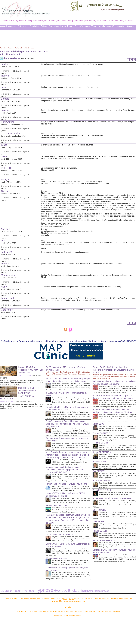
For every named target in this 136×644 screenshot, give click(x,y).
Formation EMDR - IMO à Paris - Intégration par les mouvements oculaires (67, 414)
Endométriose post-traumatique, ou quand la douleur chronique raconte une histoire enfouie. (114, 403)
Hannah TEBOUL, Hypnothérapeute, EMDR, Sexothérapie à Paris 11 (64, 514)
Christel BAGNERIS (103, 450)
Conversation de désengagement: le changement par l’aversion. (64, 596)
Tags (82, 626)
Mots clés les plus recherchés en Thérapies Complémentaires (71, 636)
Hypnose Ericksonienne (47, 617)
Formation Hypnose (14, 617)
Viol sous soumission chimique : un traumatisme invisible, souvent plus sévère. (110, 385)
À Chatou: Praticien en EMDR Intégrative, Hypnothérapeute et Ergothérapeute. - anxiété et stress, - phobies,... (118, 497)
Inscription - (122, 26)
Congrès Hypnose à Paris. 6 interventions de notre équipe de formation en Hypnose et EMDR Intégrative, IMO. (67, 431)
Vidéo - (95, 26)
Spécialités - (35, 26)
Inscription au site (75, 626)
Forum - (71, 26)
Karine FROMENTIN (103, 471)
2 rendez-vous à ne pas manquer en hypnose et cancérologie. (64, 449)
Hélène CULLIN (101, 560)
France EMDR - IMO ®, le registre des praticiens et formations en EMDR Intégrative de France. (112, 370)
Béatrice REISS (101, 481)
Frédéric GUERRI (102, 460)
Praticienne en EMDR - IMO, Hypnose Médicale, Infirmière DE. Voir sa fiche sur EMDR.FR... (118, 516)
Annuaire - (13, 26)
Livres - (64, 26)
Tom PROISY (99, 492)
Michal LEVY (99, 439)
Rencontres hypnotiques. (58, 526)
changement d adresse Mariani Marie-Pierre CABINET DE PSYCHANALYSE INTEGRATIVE (21, 394)
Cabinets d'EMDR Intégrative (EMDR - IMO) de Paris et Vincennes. (112, 584)
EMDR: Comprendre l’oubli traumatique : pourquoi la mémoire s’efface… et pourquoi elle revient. (68, 382)
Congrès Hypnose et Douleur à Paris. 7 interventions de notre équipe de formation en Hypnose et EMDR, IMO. (67, 484)
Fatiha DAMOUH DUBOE (106, 571)
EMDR (3, 617)
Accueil (3, 48)
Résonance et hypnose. (58, 583)
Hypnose (29, 616)
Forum (10, 48)
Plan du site (56, 626)
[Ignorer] (4, 73)
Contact (131, 26)
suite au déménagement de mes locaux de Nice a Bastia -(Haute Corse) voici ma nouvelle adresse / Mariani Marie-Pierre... (22, 407)
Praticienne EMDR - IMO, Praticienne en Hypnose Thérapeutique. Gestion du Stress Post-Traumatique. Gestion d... (118, 506)
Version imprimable (30, 58)
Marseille (68, 632)
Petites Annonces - (83, 26)
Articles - (45, 26)
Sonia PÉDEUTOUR (103, 511)
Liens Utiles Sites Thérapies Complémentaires (43, 636)
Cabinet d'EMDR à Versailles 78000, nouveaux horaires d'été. (31, 370)
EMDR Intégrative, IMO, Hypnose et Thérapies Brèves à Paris (64, 369)
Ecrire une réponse (11, 58)
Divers (20, 376)
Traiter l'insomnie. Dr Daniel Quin (62, 557)
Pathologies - (24, 26)
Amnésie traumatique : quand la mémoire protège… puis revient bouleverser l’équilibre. (114, 422)
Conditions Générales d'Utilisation (97, 636)
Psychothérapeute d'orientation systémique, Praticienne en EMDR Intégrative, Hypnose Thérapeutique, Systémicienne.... (118, 455)
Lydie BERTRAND (102, 548)
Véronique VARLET (103, 502)
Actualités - (111, 26)
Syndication (66, 626)
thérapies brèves (65, 617)
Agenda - (102, 26)
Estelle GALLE (100, 535)
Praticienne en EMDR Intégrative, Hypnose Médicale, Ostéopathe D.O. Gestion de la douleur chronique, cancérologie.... (118, 476)
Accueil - (4, 26)
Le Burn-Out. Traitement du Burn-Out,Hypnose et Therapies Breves (63, 570)
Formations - (54, 26)
